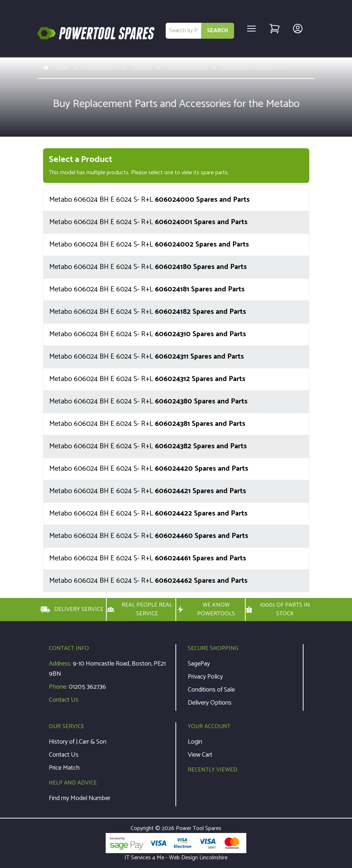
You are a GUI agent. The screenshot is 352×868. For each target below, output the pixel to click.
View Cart (200, 755)
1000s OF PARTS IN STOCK (278, 610)
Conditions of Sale (211, 690)
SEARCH (218, 31)
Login (195, 742)
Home (56, 68)
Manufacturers (100, 68)
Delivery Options (210, 703)
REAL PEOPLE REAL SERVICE (140, 610)
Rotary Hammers (186, 68)
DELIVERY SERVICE (72, 610)
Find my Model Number (80, 798)
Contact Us (64, 700)
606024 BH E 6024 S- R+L (254, 68)
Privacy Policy (205, 677)
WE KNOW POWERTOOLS (206, 610)
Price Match (64, 768)
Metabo (141, 68)
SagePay (199, 664)
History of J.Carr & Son (78, 742)
